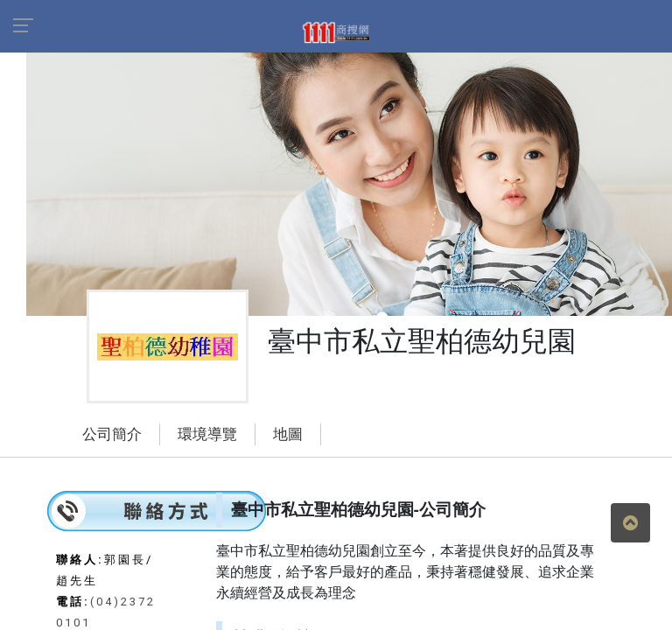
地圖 (288, 434)
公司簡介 (112, 434)
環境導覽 (207, 434)
